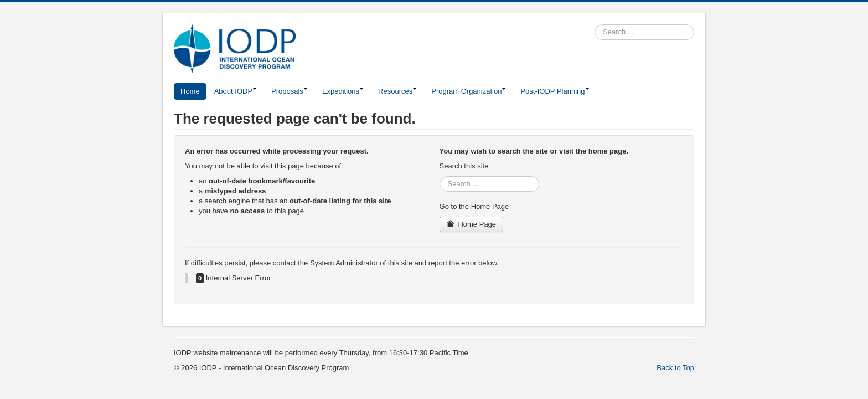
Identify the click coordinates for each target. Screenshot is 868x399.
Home (190, 91)
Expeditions (343, 91)
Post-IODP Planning (555, 91)
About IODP (236, 91)
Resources (397, 91)
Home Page (472, 224)
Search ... (595, 25)
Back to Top (675, 368)
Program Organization (469, 91)
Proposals (290, 91)
